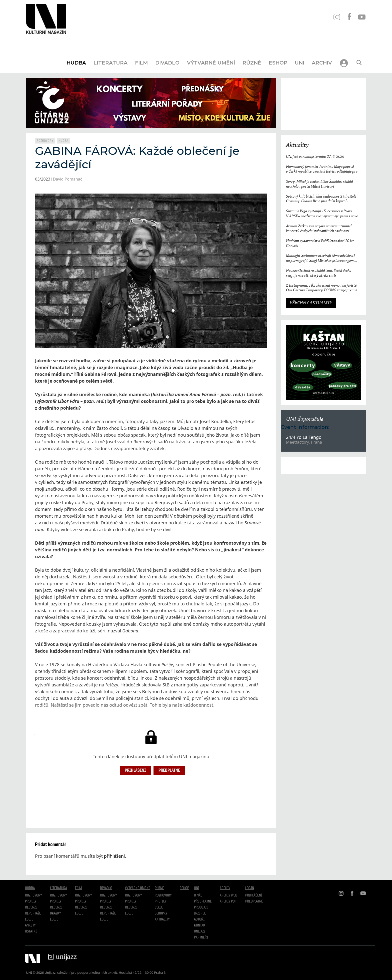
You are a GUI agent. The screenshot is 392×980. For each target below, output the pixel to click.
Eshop (278, 63)
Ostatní (31, 931)
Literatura (110, 63)
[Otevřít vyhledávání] (359, 63)
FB (349, 17)
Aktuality (297, 145)
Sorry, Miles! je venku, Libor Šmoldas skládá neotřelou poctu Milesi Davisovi (319, 184)
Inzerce (200, 913)
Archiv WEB (228, 895)
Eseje (29, 919)
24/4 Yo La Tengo (304, 437)
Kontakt (200, 925)
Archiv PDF (228, 901)
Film (141, 63)
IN (337, 17)
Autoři (199, 919)
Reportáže (33, 913)
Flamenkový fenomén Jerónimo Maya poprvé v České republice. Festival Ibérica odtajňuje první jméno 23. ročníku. (323, 169)
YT (362, 17)
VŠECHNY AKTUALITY (311, 303)
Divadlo (167, 63)
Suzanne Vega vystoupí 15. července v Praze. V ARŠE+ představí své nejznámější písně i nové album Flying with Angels (322, 214)
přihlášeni (114, 856)
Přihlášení (135, 770)
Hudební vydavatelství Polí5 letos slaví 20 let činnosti (320, 243)
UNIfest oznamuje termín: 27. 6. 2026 (315, 157)
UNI (299, 63)
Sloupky (161, 913)
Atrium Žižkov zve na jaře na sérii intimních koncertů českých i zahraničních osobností (319, 229)
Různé (252, 63)
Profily (31, 901)
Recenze (31, 907)
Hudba (76, 63)
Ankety (30, 925)
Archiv (322, 63)
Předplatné (169, 770)
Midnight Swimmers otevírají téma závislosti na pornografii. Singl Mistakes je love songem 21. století (320, 258)
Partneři (201, 937)
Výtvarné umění (211, 63)
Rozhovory (45, 141)
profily (56, 901)
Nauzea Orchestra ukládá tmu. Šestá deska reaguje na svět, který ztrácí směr (319, 273)
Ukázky (55, 913)
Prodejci (201, 907)
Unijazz (200, 931)
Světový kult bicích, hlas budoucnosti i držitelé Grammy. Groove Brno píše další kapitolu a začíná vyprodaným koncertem (321, 199)
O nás (198, 895)
